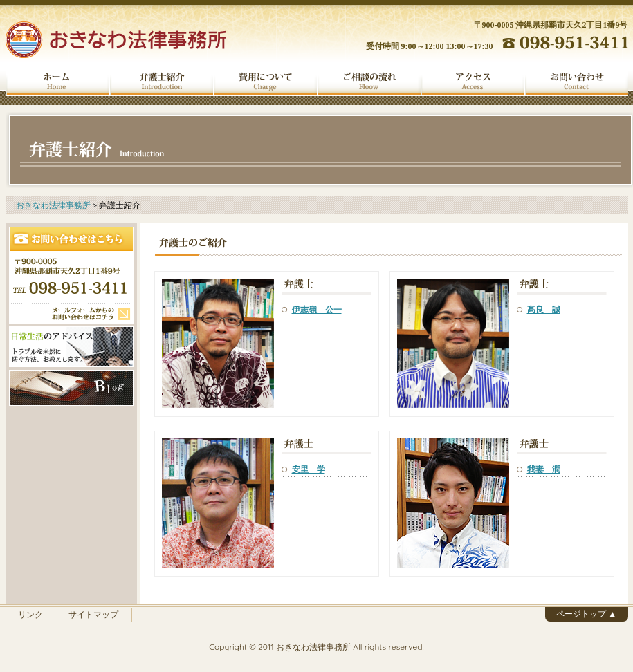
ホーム (57, 82)
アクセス (473, 82)
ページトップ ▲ (586, 614)
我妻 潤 (544, 469)
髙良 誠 (544, 309)
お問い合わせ (576, 82)
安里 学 (309, 469)
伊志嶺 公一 (317, 309)
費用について (265, 82)
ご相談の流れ (369, 82)
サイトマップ (93, 614)
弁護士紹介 (161, 82)
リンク (30, 614)
